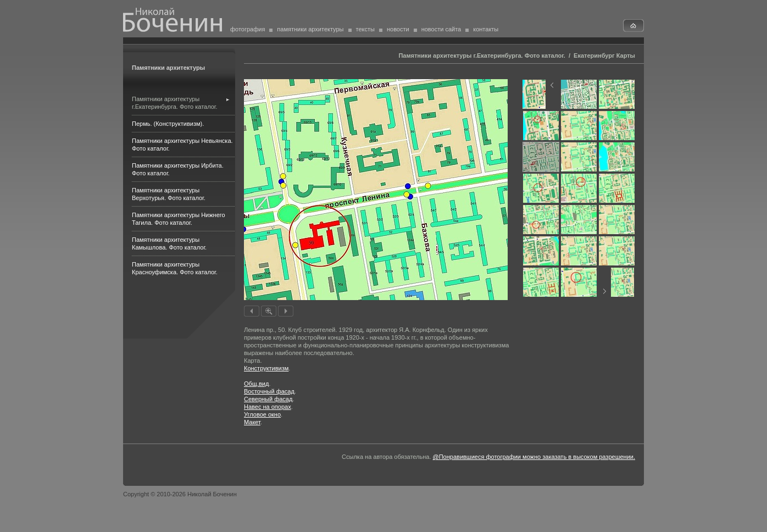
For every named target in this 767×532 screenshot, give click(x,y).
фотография (248, 29)
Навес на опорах (268, 407)
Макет (252, 422)
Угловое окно (262, 414)
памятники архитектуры (310, 29)
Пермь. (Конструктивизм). (168, 124)
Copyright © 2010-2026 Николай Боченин (180, 494)
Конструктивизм (266, 368)
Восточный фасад (269, 391)
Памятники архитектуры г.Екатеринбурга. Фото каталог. (482, 56)
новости (398, 29)
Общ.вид (256, 384)
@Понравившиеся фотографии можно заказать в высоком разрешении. (534, 457)
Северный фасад (268, 399)
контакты (486, 29)
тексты (365, 29)
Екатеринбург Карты (604, 56)
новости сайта (441, 29)
